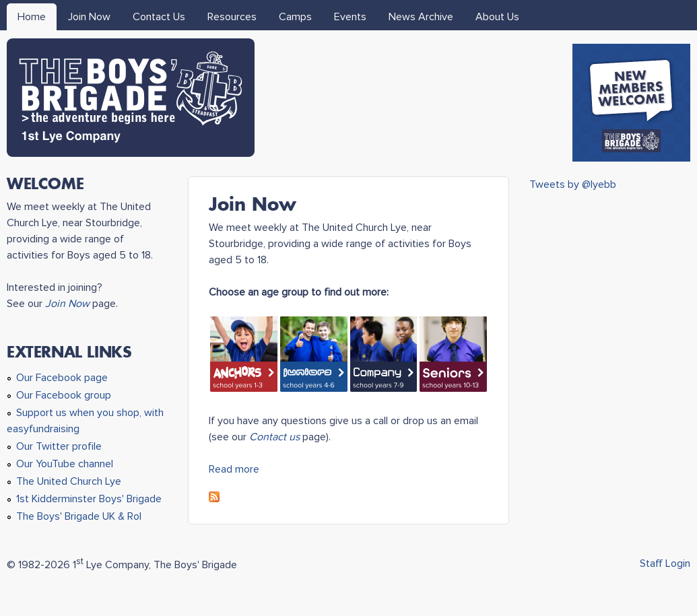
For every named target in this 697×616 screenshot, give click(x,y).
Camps (295, 17)
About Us (497, 17)
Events (350, 17)
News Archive (421, 17)
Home (32, 17)
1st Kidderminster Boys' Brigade (89, 499)
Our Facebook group (64, 395)
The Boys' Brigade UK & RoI (79, 516)
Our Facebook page (62, 378)
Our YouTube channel (65, 464)
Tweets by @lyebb (573, 184)
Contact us (274, 437)
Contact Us (159, 17)
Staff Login (665, 563)
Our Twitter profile (59, 446)
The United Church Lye (69, 481)
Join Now (89, 17)
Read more (234, 469)
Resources (232, 17)
